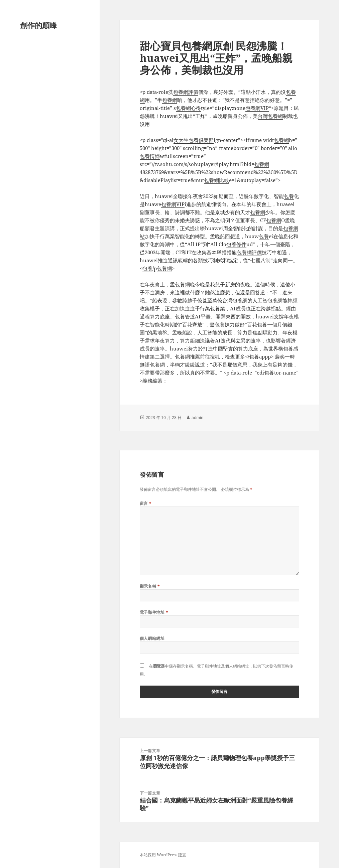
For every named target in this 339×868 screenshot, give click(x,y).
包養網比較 (216, 180)
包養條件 (236, 244)
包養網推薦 (187, 356)
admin (197, 417)
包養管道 (185, 316)
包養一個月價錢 (275, 324)
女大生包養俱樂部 (194, 140)
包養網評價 (186, 92)
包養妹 (222, 324)
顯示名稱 (150, 586)
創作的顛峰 (38, 25)
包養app (258, 356)
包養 (289, 196)
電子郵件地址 (154, 612)
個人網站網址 (152, 638)
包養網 (170, 100)
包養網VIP (257, 108)
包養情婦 (150, 156)
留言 (146, 503)
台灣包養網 (270, 116)
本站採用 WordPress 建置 (163, 855)
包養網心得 (188, 108)
